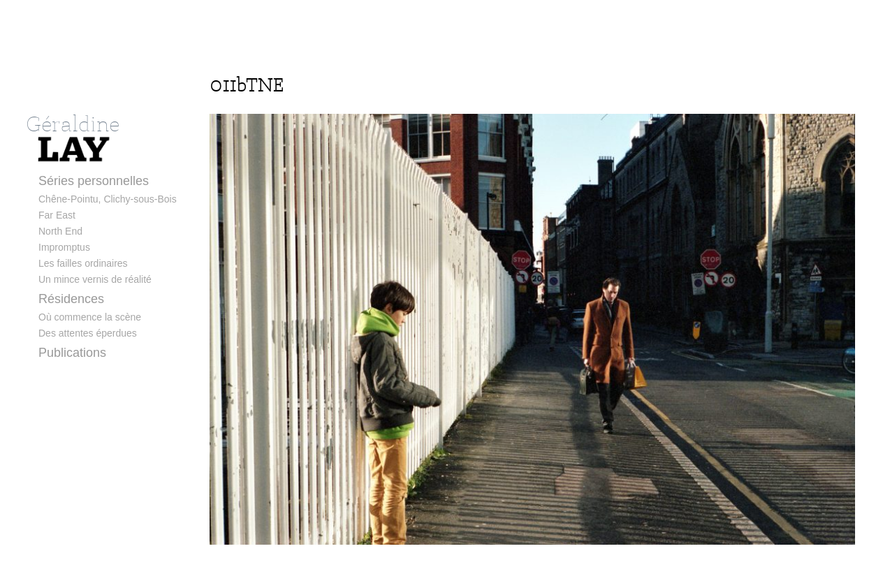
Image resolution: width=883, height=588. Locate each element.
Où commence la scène (90, 317)
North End (60, 231)
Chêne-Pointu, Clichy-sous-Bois (108, 199)
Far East (57, 215)
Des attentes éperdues (88, 333)
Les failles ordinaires (83, 263)
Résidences (71, 299)
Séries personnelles (94, 181)
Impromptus (64, 247)
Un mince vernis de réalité (95, 279)
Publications (72, 353)
